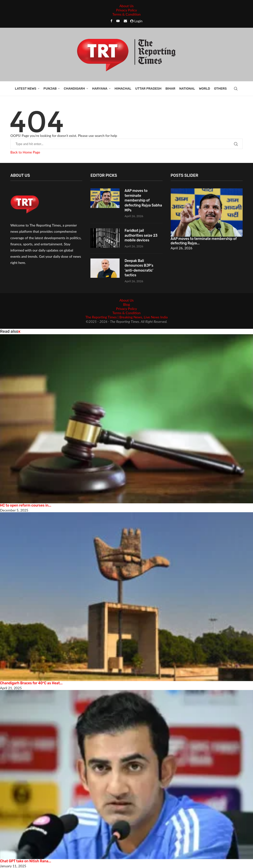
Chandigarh (74, 89)
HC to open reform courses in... (26, 505)
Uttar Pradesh (148, 89)
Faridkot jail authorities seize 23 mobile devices (141, 235)
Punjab (50, 89)
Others (220, 89)
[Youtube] (118, 21)
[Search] (236, 89)
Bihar (170, 89)
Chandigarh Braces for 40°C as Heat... (31, 683)
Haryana (100, 89)
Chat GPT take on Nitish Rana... (26, 861)
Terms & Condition (126, 14)
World (204, 89)
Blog (126, 304)
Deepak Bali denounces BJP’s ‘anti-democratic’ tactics (139, 268)
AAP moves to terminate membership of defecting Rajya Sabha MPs (143, 200)
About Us (126, 6)
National (187, 89)
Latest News (25, 89)
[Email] (125, 21)
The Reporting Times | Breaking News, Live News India (126, 317)
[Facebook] (111, 21)
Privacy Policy (126, 10)
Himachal (123, 89)
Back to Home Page (25, 152)
